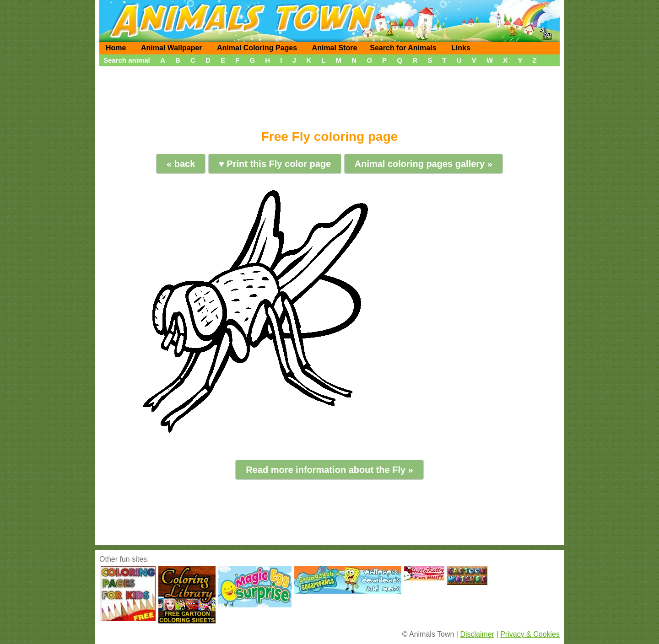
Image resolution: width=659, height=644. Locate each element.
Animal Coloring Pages (257, 48)
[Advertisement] (329, 95)
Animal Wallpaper (172, 48)
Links (461, 48)
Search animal (127, 60)
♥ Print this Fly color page (275, 164)
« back (181, 164)
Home (116, 48)
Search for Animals (403, 48)
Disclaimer (477, 634)
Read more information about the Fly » (329, 470)
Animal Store (335, 48)
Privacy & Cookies (530, 634)
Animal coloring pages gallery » (424, 164)
